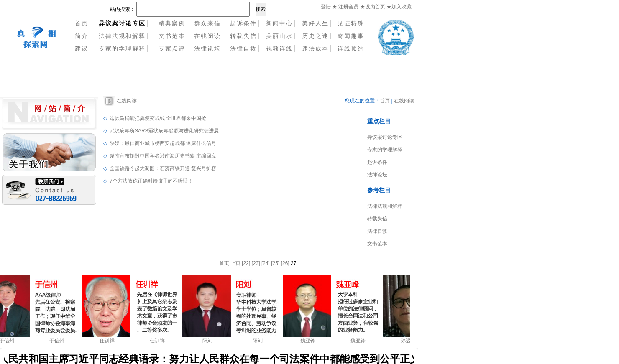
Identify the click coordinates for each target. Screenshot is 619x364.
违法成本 (315, 48)
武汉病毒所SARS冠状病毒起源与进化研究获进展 (164, 131)
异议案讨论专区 (385, 137)
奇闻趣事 (351, 36)
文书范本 (172, 36)
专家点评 (172, 48)
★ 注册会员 (345, 7)
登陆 (326, 7)
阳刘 (209, 341)
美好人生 (315, 23)
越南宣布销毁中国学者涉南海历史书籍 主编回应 (163, 156)
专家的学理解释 (122, 48)
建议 (82, 48)
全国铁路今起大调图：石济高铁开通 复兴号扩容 (163, 168)
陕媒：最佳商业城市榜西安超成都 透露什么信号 (163, 143)
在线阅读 (207, 36)
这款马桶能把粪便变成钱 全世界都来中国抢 (158, 118)
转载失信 (243, 36)
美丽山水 (279, 36)
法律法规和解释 (122, 36)
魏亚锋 (309, 341)
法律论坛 (207, 48)
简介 (82, 36)
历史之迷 (315, 36)
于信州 (8, 341)
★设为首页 (373, 7)
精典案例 (172, 23)
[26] (285, 263)
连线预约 (351, 48)
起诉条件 (243, 23)
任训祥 (109, 341)
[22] (246, 263)
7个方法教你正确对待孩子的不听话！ (151, 181)
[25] (275, 263)
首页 (82, 23)
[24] (266, 263)
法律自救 (243, 48)
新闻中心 (279, 23)
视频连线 (279, 48)
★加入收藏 (399, 7)
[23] (256, 263)
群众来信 (207, 23)
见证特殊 (351, 23)
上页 (235, 263)
